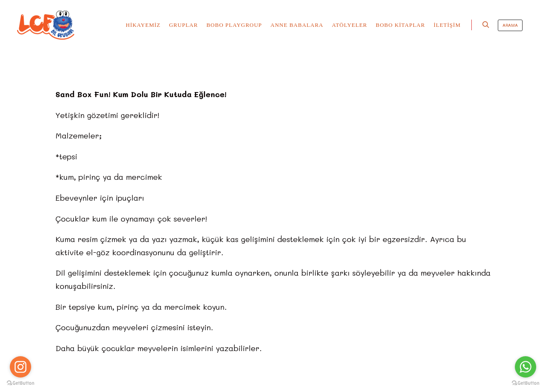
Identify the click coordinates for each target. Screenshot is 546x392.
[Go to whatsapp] (526, 367)
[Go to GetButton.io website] (526, 383)
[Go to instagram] (20, 367)
